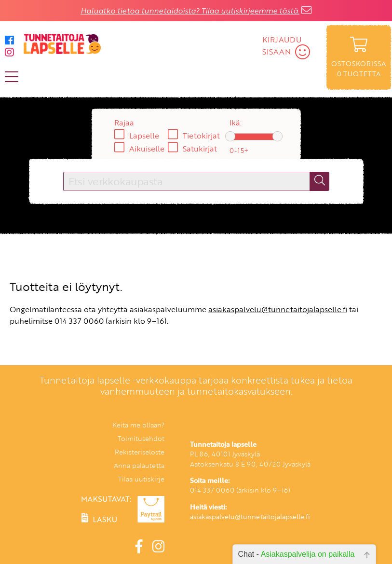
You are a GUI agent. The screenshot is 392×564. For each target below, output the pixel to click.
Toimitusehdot (141, 438)
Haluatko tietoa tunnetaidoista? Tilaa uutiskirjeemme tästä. (190, 11)
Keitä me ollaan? (138, 425)
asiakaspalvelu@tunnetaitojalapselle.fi (278, 309)
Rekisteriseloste (140, 452)
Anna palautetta (139, 465)
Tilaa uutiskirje (141, 479)
